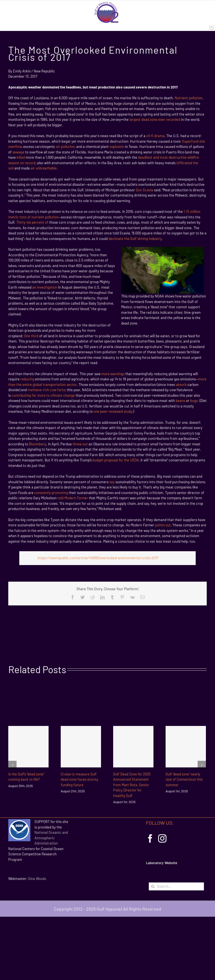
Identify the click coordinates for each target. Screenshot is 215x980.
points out (163, 525)
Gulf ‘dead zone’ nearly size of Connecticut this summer (184, 779)
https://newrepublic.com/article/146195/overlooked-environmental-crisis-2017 (98, 558)
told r (73, 498)
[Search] (153, 886)
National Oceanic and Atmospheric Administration (51, 838)
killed (21, 157)
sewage (18, 152)
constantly (43, 493)
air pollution (65, 147)
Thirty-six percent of (33, 222)
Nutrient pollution (189, 98)
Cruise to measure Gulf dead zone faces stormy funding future (79, 779)
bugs (194, 401)
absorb (181, 385)
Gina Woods (37, 879)
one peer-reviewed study (113, 411)
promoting (60, 493)
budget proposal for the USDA (116, 460)
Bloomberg (38, 444)
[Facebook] (150, 838)
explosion (117, 147)
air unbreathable (44, 168)
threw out (80, 444)
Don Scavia (144, 190)
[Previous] (12, 765)
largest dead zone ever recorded (155, 119)
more (105, 374)
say (112, 482)
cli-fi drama (155, 136)
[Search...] (176, 886)
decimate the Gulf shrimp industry (135, 239)
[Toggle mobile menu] (212, 28)
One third (31, 336)
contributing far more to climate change (43, 395)
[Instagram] (162, 838)
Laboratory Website (162, 863)
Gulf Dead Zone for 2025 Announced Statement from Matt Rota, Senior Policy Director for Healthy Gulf (132, 785)
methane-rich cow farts (46, 390)
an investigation (45, 287)
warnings (117, 374)
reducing (27, 379)
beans (181, 401)
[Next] (202, 765)
